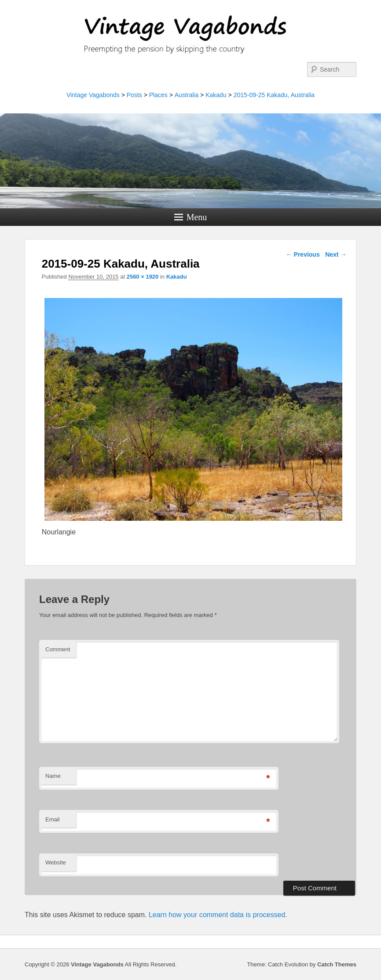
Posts (134, 95)
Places (158, 95)
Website (56, 862)
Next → (336, 254)
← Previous (303, 254)
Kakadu (216, 95)
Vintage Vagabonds (93, 95)
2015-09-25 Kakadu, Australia (274, 95)
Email (53, 819)
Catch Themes (337, 964)
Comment (58, 649)
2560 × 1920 (143, 277)
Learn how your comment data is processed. (218, 915)
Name (53, 776)
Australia (187, 95)
